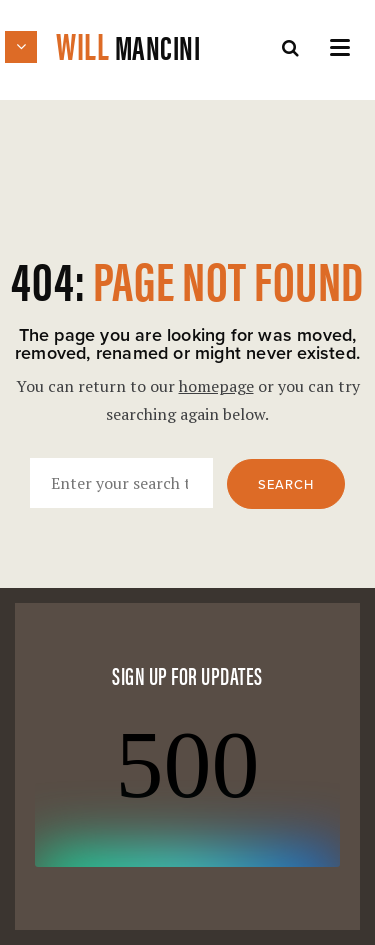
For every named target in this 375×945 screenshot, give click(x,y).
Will (116, 45)
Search (286, 485)
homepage (216, 386)
